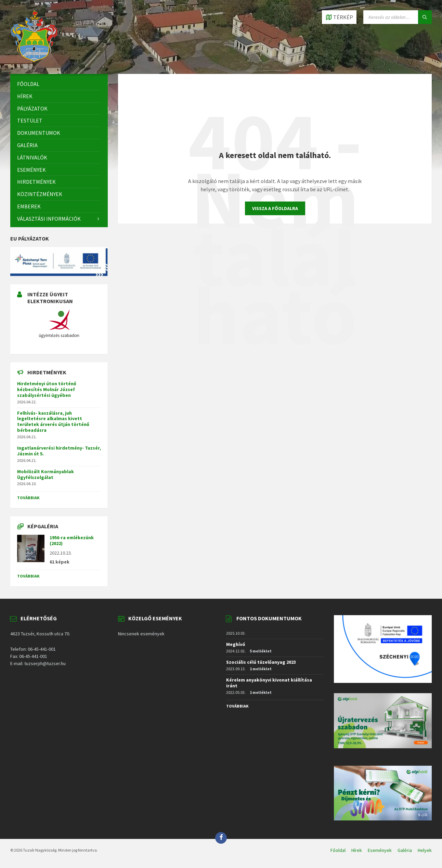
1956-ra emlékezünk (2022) (72, 540)
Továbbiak (28, 498)
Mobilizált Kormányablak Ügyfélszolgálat (45, 474)
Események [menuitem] (380, 850)
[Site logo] (34, 61)
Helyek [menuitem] (425, 850)
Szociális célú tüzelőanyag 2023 (261, 662)
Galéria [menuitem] (405, 850)
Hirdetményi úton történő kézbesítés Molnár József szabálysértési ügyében (47, 389)
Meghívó (236, 644)
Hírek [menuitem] (357, 850)
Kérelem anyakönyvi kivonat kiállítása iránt (269, 683)
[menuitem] (59, 84)
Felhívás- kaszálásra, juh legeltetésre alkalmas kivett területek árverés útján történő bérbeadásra (53, 422)
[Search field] (398, 17)
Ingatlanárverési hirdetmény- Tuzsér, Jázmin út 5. (59, 451)
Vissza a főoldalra (275, 208)
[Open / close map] (339, 17)
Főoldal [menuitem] (338, 850)
